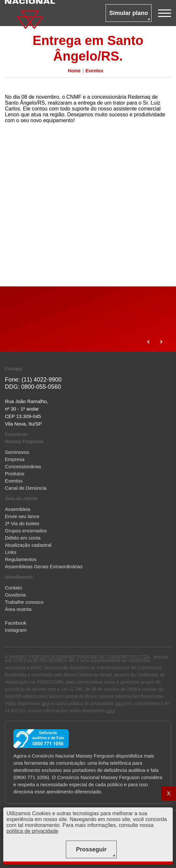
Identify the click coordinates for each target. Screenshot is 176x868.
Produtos (15, 474)
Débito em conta (23, 538)
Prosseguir (91, 849)
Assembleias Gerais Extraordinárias (44, 566)
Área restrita (18, 609)
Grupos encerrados (26, 531)
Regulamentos (21, 559)
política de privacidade (32, 831)
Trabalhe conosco (24, 602)
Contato (14, 588)
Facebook (16, 623)
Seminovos (17, 452)
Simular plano (129, 13)
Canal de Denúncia (26, 488)
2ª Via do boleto (22, 523)
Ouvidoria (15, 595)
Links (11, 552)
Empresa (15, 459)
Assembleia (18, 509)
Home (74, 71)
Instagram (16, 630)
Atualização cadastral (28, 545)
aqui (46, 703)
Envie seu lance (22, 516)
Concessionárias (23, 466)
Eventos (94, 71)
